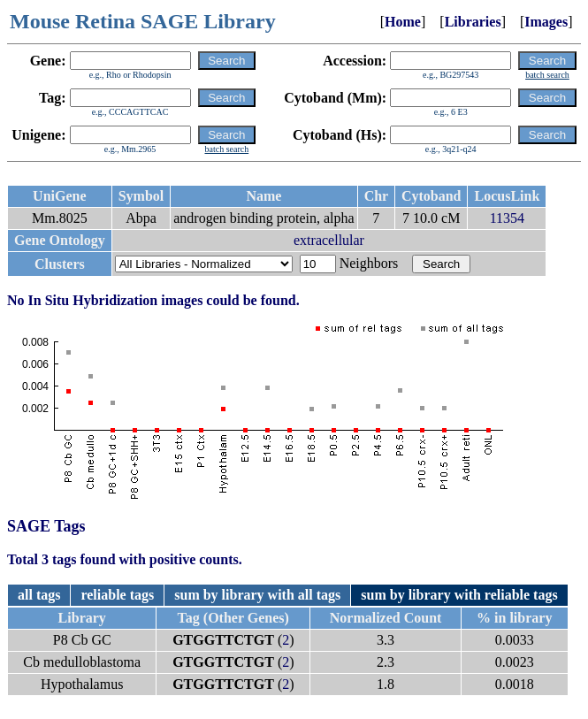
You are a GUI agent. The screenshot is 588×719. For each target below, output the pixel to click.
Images (546, 22)
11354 (507, 218)
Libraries (473, 22)
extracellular (329, 240)
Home (403, 22)
